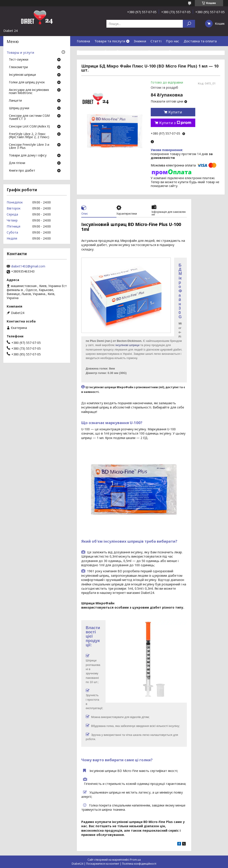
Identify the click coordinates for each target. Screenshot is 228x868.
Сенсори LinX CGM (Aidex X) (29, 127)
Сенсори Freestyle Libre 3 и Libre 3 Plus (29, 146)
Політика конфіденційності (139, 864)
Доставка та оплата (200, 41)
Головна (83, 41)
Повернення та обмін (95, 51)
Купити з (175, 123)
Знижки (140, 41)
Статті (156, 41)
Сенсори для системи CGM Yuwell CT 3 (29, 117)
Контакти (156, 51)
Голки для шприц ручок (27, 82)
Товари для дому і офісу (28, 156)
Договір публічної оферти (98, 61)
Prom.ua (135, 860)
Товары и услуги (20, 52)
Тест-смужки (19, 60)
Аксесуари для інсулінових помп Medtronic (29, 92)
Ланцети (15, 101)
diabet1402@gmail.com (28, 266)
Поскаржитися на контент (103, 864)
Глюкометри (18, 67)
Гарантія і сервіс (130, 51)
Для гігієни (17, 163)
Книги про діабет (22, 171)
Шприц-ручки (19, 108)
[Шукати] (189, 24)
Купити (175, 112)
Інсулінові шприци (22, 75)
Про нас (173, 41)
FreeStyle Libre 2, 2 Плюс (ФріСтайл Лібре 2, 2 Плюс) (29, 136)
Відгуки (175, 51)
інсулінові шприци (128, 345)
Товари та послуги (110, 41)
